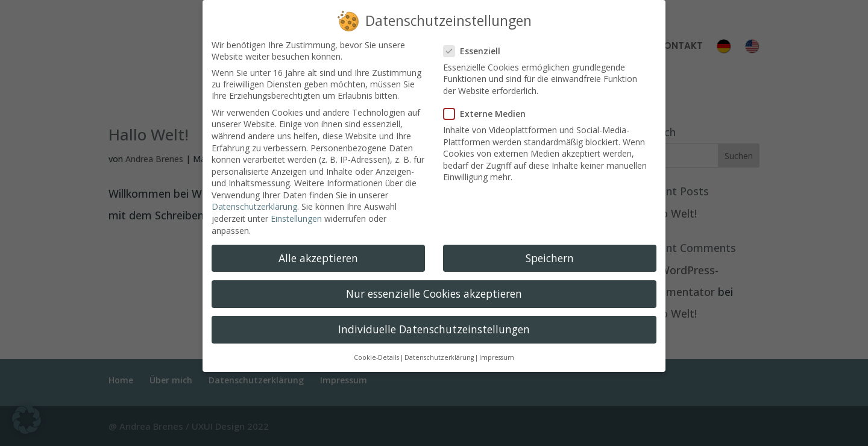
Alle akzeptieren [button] (318, 250)
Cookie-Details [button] (376, 350)
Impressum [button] (497, 350)
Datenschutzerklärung (254, 199)
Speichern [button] (550, 250)
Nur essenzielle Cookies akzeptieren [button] (434, 286)
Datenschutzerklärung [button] (439, 350)
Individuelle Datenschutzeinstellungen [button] (434, 321)
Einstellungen (296, 211)
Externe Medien (489, 106)
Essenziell (477, 43)
